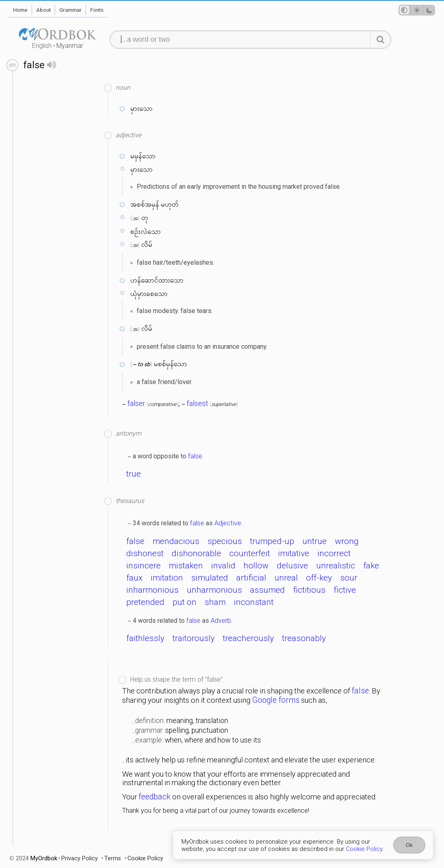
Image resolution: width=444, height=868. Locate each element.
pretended (145, 602)
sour (349, 578)
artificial (251, 578)
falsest (197, 404)
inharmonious (152, 590)
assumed (267, 590)
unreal (286, 578)
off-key (319, 578)
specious (225, 541)
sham (215, 602)
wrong (347, 541)
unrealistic (336, 566)
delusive (292, 566)
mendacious (176, 541)
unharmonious (214, 590)
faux (134, 578)
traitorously (194, 638)
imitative (294, 553)
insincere (143, 566)
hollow (256, 566)
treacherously (248, 638)
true (134, 474)
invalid (223, 566)
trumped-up (272, 541)
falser (136, 404)
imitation (167, 578)
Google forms (276, 700)
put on (184, 602)
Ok (409, 845)
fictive (345, 590)
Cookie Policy (364, 849)
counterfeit (250, 553)
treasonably (304, 638)
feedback (155, 797)
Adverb (221, 620)
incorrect (334, 553)
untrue (315, 541)
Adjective (228, 523)
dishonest (145, 553)
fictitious (309, 590)
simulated (210, 578)
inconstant (254, 602)
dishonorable (196, 553)
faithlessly (145, 638)
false (195, 456)
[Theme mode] (417, 10)
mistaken (186, 566)
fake (371, 566)
